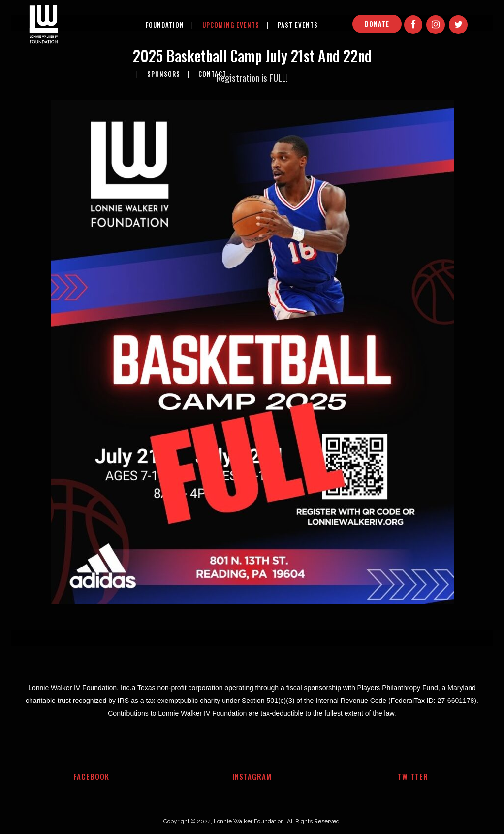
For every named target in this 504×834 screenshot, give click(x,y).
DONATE (377, 24)
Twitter (413, 776)
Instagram (252, 776)
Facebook (91, 776)
